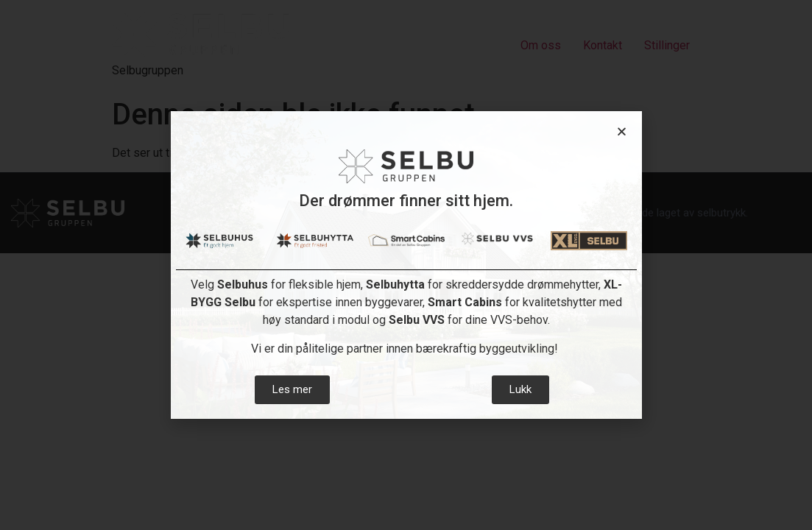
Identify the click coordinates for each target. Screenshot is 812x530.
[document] (406, 265)
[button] (622, 131)
